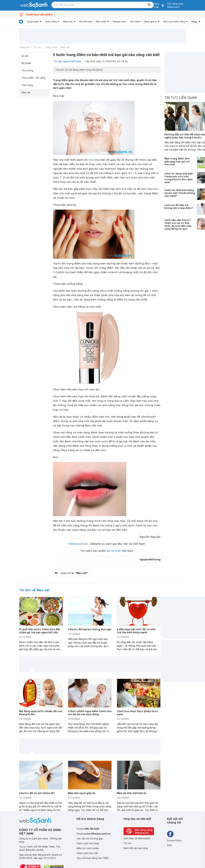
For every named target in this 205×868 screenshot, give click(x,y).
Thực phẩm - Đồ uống (33, 78)
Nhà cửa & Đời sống (174, 22)
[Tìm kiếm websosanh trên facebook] (170, 834)
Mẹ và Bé (101, 22)
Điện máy (68, 22)
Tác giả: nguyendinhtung (67, 61)
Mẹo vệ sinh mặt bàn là (131, 793)
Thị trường (27, 71)
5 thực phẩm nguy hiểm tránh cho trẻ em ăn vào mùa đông (90, 713)
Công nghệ (33, 22)
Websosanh (76, 544)
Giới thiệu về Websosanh (137, 838)
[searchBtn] (149, 5)
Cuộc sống (51, 22)
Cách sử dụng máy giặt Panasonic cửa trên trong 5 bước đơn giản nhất (179, 178)
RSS (169, 845)
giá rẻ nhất (114, 551)
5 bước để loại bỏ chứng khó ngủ (90, 629)
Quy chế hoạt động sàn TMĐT (93, 858)
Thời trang (27, 85)
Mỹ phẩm (26, 63)
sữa (91, 160)
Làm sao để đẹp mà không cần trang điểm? (179, 206)
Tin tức (38, 47)
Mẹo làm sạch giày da (82, 793)
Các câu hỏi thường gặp (90, 839)
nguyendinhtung (150, 559)
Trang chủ (24, 47)
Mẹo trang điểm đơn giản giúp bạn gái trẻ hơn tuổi (177, 161)
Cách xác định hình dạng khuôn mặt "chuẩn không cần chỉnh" (180, 193)
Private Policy (174, 841)
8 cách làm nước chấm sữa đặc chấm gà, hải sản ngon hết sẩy (40, 631)
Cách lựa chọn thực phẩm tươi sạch (137, 713)
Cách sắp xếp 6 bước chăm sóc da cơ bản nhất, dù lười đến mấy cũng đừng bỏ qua (178, 224)
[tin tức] (21, 22)
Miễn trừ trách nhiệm (88, 848)
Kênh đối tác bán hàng (136, 848)
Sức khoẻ (135, 22)
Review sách (119, 22)
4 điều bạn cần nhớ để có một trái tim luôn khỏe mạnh (136, 631)
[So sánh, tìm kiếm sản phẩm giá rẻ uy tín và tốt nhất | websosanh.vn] (34, 5)
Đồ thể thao (86, 22)
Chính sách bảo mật (87, 853)
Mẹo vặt (65, 47)
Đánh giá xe (151, 22)
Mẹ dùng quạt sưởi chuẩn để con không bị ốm (41, 713)
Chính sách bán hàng (88, 843)
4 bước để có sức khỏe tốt (37, 793)
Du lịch (25, 56)
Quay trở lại (74, 573)
